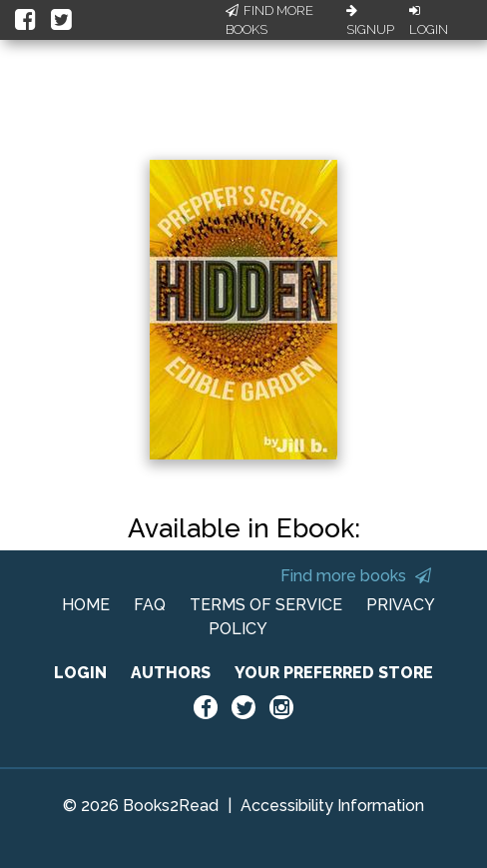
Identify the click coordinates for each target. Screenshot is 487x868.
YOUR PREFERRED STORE (334, 673)
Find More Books (269, 20)
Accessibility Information (332, 806)
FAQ (150, 605)
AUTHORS (171, 673)
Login (429, 21)
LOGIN (80, 673)
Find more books (356, 576)
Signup (370, 21)
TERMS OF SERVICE (266, 605)
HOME (86, 605)
